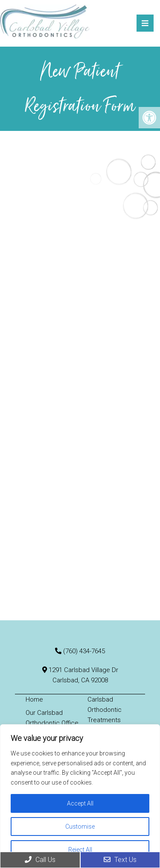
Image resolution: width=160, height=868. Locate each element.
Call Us (40, 860)
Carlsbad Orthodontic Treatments (105, 710)
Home (34, 699)
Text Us (120, 860)
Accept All (80, 803)
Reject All (80, 850)
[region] (80, 796)
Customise (80, 827)
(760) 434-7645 (84, 651)
